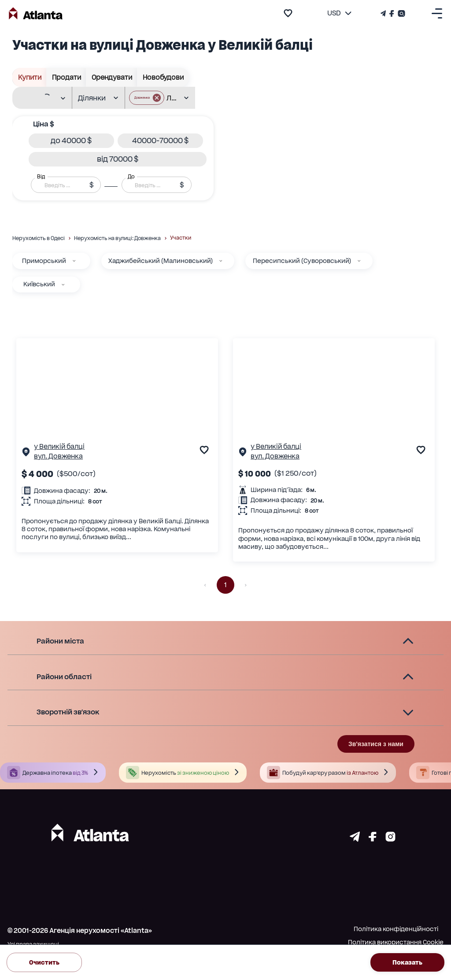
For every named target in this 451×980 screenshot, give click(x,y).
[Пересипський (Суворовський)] (359, 261)
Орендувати (112, 77)
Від (41, 177)
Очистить (44, 962)
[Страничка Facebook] (392, 13)
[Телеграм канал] (384, 13)
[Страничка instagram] (390, 839)
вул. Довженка (58, 456)
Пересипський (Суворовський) (302, 261)
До (131, 177)
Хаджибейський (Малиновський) (161, 261)
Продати (66, 77)
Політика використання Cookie (396, 942)
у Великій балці (59, 447)
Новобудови (163, 77)
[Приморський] (74, 261)
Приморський (44, 261)
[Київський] (63, 285)
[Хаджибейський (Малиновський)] (221, 261)
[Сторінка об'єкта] (26, 454)
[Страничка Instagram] (401, 13)
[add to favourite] (288, 13)
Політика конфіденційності (396, 929)
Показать (407, 962)
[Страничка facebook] (373, 839)
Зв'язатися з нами (376, 744)
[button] (71, 141)
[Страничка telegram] (355, 839)
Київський (39, 284)
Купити (30, 77)
